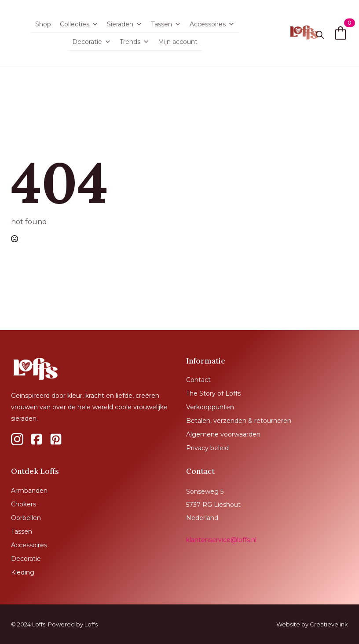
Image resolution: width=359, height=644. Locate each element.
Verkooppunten (210, 407)
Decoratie (92, 42)
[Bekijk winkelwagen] (341, 33)
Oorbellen (26, 518)
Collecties (79, 24)
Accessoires (212, 24)
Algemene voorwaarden (223, 434)
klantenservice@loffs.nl (221, 540)
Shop (43, 24)
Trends (134, 42)
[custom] (17, 439)
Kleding (23, 572)
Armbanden (29, 491)
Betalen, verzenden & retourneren (239, 421)
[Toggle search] (320, 35)
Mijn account (178, 42)
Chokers (24, 504)
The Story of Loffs (213, 393)
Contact (198, 380)
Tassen (166, 24)
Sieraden (125, 24)
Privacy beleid (207, 448)
